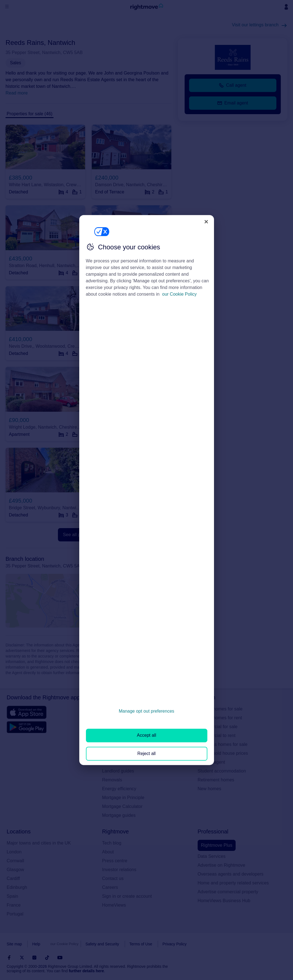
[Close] (206, 222)
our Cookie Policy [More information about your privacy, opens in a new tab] (179, 294)
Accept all (146, 735)
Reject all (147, 753)
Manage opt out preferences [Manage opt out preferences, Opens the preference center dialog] (146, 711)
